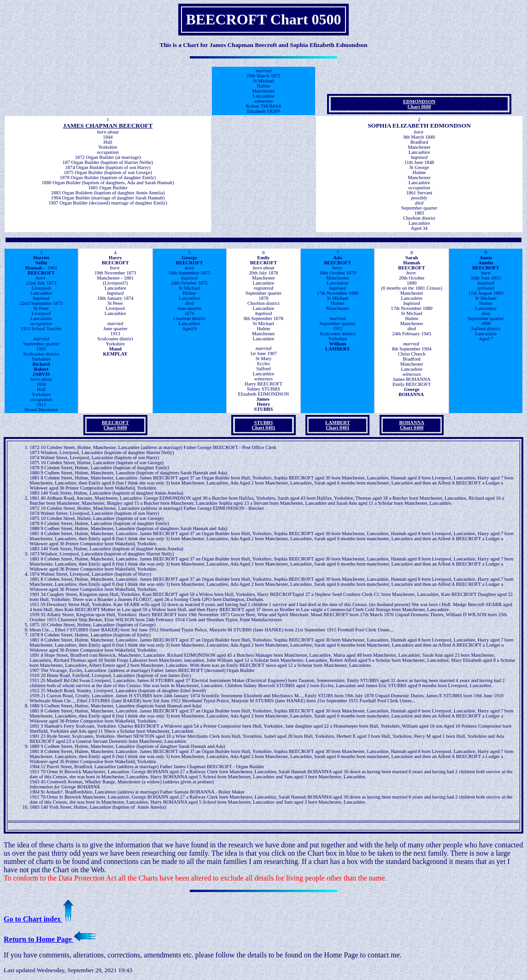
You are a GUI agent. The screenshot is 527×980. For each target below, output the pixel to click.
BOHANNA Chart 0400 (411, 425)
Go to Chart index (39, 919)
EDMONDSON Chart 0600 (419, 104)
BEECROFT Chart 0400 (115, 425)
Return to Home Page (50, 939)
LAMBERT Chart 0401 (338, 425)
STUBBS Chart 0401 (263, 425)
